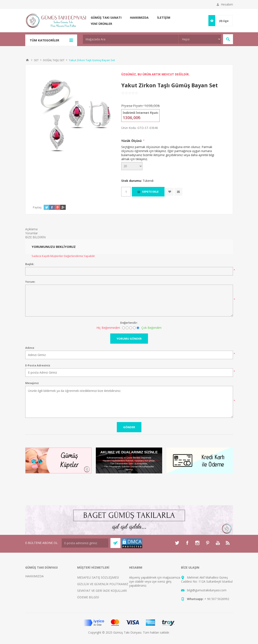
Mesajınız (32, 383)
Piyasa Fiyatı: (132, 106)
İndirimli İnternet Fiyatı (140, 113)
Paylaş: (37, 207)
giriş (169, 581)
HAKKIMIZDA (34, 576)
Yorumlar (31, 233)
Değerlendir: (129, 323)
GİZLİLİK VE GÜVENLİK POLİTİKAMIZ (103, 584)
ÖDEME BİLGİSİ (88, 597)
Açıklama (31, 229)
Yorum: (30, 282)
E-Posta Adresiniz (38, 365)
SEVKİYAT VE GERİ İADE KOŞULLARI (102, 591)
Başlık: (30, 264)
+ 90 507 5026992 (217, 599)
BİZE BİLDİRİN (35, 237)
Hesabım (227, 4)
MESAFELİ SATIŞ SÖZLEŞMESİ (98, 577)
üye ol (133, 581)
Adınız (30, 348)
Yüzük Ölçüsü (132, 141)
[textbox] (131, 39)
